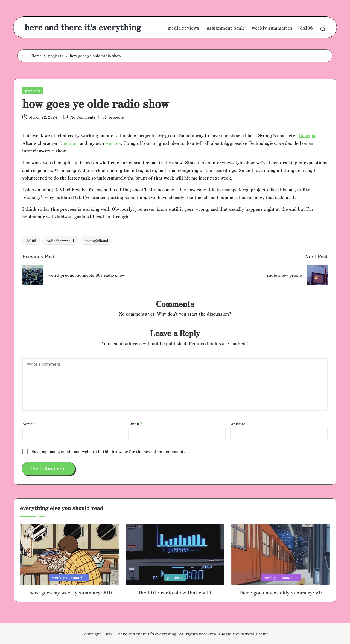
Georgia (307, 135)
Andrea (113, 143)
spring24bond (97, 240)
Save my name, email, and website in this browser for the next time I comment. (108, 451)
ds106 (31, 240)
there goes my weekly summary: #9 (280, 592)
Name (29, 424)
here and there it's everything (83, 27)
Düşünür (68, 143)
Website (238, 424)
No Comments (79, 117)
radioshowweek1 (60, 240)
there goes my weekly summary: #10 (69, 592)
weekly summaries (69, 577)
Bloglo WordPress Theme (244, 633)
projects (32, 91)
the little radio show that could (175, 592)
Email (135, 424)
